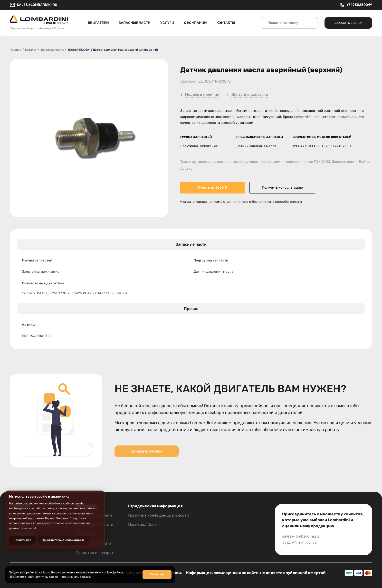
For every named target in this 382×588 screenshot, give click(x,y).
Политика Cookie (144, 525)
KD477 (100, 293)
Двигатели (98, 23)
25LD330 (59, 293)
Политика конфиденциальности (158, 515)
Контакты (226, 23)
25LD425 (75, 293)
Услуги (167, 23)
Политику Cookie (47, 577)
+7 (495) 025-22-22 (299, 543)
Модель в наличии (202, 95)
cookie (79, 503)
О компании (195, 23)
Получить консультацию (282, 188)
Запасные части (135, 23)
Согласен (157, 574)
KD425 (88, 293)
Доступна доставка (250, 95)
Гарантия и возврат (95, 553)
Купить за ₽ (213, 188)
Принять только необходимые (63, 540)
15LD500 (44, 293)
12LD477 (29, 293)
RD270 (123, 293)
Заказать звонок (349, 23)
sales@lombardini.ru (33, 5)
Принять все (22, 540)
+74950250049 (356, 5)
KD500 (111, 293)
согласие (57, 523)
